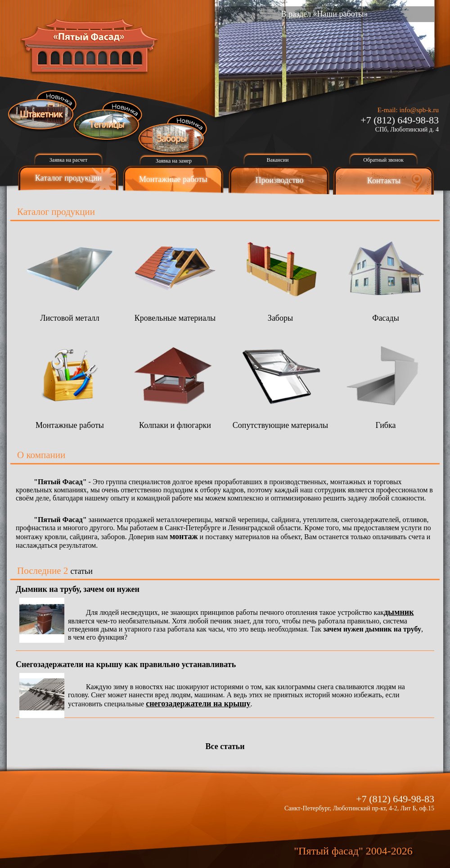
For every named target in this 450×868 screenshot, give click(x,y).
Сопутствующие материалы (280, 420)
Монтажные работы (173, 179)
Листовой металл (70, 313)
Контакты (384, 181)
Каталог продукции (68, 178)
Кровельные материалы (175, 313)
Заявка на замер (174, 161)
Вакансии (278, 160)
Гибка (386, 420)
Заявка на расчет (68, 160)
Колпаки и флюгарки (175, 420)
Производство (280, 180)
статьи (82, 571)
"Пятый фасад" (328, 851)
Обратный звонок (383, 160)
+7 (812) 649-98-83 (400, 120)
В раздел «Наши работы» (325, 14)
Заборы (280, 313)
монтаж (184, 536)
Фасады (386, 313)
